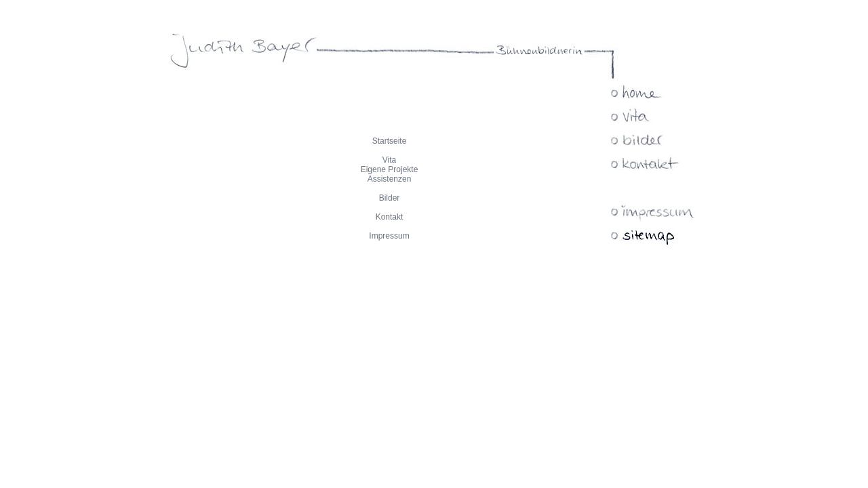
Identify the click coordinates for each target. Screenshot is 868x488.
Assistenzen (390, 179)
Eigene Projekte (390, 169)
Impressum (389, 236)
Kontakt (390, 217)
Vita (389, 160)
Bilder (390, 198)
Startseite (390, 141)
